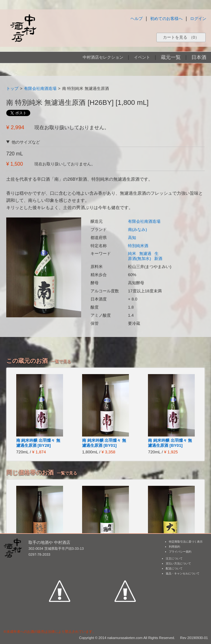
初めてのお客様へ (166, 19)
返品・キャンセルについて (183, 573)
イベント (142, 57)
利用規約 (174, 547)
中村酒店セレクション (103, 57)
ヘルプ (137, 19)
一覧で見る (61, 361)
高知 (132, 238)
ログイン (198, 19)
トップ (12, 88)
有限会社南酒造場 (40, 88)
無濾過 (145, 254)
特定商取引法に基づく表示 (186, 542)
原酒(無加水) (140, 259)
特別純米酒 (138, 246)
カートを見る (181, 37)
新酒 (158, 259)
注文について (174, 559)
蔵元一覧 (171, 57)
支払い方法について (178, 563)
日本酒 (199, 57)
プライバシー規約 (180, 552)
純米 (132, 254)
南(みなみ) (137, 229)
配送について (174, 568)
